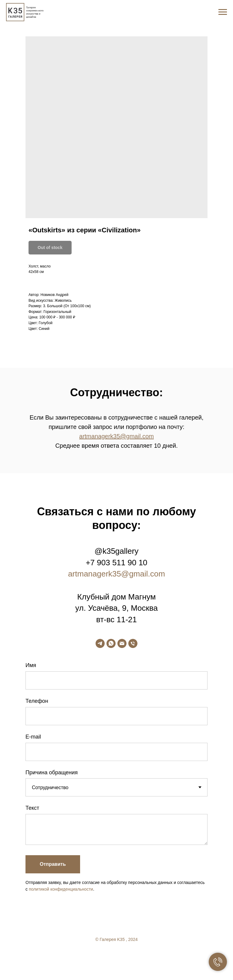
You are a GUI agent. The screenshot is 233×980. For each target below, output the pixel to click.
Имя (31, 665)
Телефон (37, 701)
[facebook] (104, 956)
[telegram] (100, 643)
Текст (32, 808)
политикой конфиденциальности (61, 889)
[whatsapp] (111, 643)
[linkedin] (129, 956)
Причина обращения (52, 772)
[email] (122, 643)
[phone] (133, 643)
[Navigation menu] (223, 12)
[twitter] (116, 956)
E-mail (33, 737)
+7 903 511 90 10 (116, 563)
